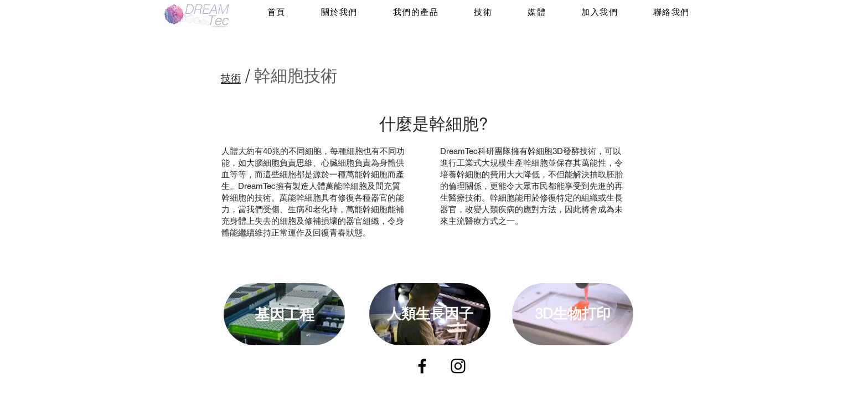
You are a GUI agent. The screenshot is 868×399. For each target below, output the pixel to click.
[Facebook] (422, 366)
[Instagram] (458, 366)
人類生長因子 (430, 314)
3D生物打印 (573, 314)
